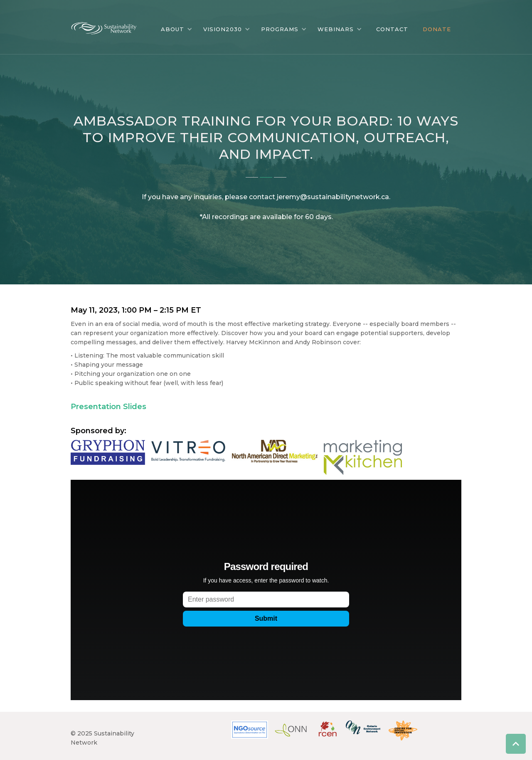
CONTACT (392, 29)
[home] (110, 26)
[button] (177, 29)
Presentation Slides (108, 407)
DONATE (437, 29)
